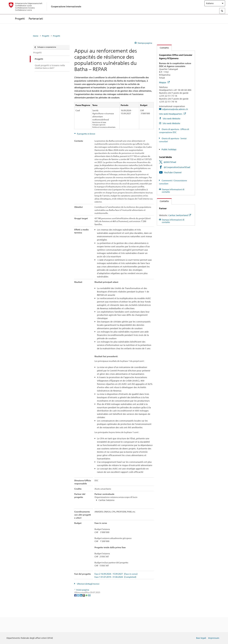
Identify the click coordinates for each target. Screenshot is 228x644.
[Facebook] (76, 595)
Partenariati (36, 24)
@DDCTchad (170, 162)
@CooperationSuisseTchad (177, 167)
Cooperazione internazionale (66, 9)
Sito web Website (171, 119)
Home (36, 36)
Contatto (163, 48)
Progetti (20, 24)
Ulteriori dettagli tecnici (88, 584)
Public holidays (169, 149)
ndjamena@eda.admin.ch (175, 109)
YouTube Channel (173, 172)
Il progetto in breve (86, 134)
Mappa (164, 82)
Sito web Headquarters (172, 114)
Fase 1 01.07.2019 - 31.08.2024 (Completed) (115, 577)
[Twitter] (78, 595)
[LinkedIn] (81, 595)
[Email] (89, 595)
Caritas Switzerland (180, 215)
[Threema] (84, 595)
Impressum (214, 638)
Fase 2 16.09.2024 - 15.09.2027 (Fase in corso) (116, 574)
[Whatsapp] (87, 595)
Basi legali (201, 638)
